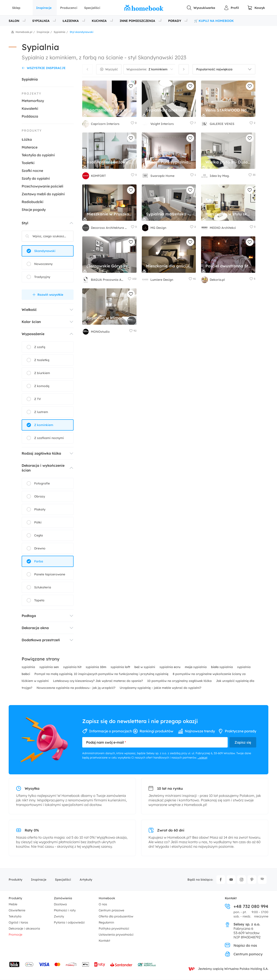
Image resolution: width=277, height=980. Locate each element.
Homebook (107, 898)
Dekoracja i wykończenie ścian (43, 468)
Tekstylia (15, 916)
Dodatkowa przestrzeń (41, 640)
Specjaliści (92, 8)
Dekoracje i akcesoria (24, 928)
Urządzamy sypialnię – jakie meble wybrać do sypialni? (160, 688)
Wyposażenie (33, 334)
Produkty (15, 880)
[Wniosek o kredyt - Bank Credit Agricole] (147, 964)
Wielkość (29, 310)
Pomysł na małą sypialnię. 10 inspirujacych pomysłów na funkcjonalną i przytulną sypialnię (102, 674)
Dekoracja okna (35, 628)
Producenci (69, 8)
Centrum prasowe (111, 910)
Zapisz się (243, 742)
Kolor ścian (31, 322)
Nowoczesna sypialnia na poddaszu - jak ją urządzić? (76, 688)
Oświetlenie (17, 910)
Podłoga (29, 616)
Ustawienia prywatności (116, 935)
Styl (25, 223)
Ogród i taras (18, 922)
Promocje (15, 935)
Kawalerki (30, 108)
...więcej (202, 757)
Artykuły (86, 880)
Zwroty (59, 916)
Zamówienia (63, 898)
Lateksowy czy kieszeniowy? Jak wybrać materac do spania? (98, 681)
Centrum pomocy (244, 954)
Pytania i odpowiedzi (69, 922)
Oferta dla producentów (116, 916)
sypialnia (29, 667)
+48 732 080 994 (247, 906)
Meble (13, 904)
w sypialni (145, 667)
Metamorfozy (33, 101)
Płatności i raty (65, 910)
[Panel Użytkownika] (231, 8)
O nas (103, 904)
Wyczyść (111, 69)
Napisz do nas (241, 945)
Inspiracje (44, 8)
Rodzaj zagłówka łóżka (41, 453)
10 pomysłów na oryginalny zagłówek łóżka (180, 681)
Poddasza (30, 116)
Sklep (16, 8)
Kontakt (104, 941)
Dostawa (60, 904)
